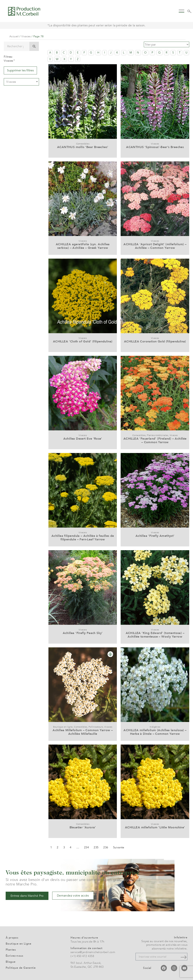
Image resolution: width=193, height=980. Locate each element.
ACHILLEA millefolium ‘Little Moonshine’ (155, 826)
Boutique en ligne (63, 726)
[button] (181, 11)
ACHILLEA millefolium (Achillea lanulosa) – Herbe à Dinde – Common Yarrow (155, 731)
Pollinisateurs (96, 726)
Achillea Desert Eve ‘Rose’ (83, 438)
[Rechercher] (34, 46)
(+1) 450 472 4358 (82, 955)
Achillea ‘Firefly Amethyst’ (155, 535)
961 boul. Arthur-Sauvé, (86, 962)
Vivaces (26, 36)
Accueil (14, 36)
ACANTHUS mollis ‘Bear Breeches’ (83, 146)
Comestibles (83, 143)
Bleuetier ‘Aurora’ (83, 826)
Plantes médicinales (158, 434)
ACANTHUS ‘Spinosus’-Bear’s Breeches (155, 146)
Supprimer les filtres (20, 70)
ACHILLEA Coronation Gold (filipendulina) (155, 341)
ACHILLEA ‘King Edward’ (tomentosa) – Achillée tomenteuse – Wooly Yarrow (155, 634)
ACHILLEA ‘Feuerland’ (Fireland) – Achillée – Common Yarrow (155, 440)
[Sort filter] (169, 44)
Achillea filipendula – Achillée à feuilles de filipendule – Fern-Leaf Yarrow (83, 537)
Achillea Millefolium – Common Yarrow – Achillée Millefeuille (83, 731)
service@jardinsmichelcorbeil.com (93, 951)
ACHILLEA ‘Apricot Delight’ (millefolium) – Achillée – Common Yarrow (155, 245)
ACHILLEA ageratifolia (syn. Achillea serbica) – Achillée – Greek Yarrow (83, 245)
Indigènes (155, 726)
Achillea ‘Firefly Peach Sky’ (83, 632)
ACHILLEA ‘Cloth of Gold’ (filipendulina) (83, 341)
